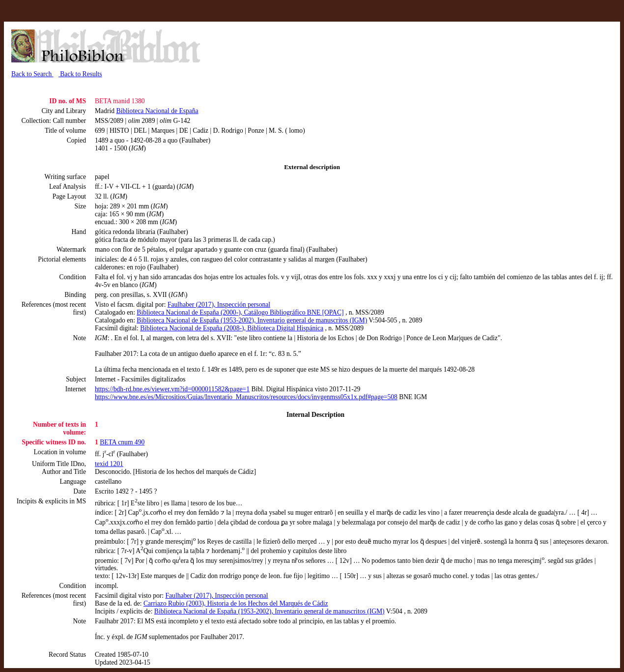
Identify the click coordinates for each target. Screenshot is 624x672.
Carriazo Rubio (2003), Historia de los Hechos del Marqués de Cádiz (236, 603)
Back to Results (80, 74)
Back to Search (32, 74)
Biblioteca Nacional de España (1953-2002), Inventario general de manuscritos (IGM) (252, 320)
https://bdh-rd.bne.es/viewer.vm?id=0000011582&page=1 (172, 389)
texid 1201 (109, 464)
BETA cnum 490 (122, 442)
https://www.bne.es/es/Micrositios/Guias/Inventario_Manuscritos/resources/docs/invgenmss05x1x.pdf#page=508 (246, 397)
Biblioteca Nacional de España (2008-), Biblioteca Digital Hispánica (232, 328)
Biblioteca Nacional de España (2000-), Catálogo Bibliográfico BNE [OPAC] (240, 312)
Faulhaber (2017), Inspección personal (219, 305)
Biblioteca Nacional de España (157, 111)
